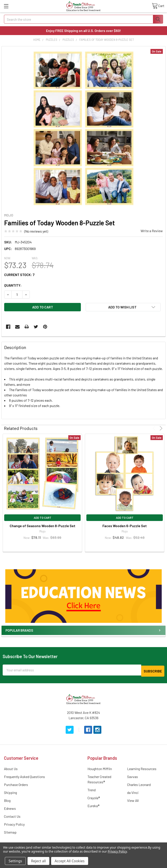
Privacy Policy (14, 823)
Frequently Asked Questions (24, 776)
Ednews (10, 807)
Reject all (38, 861)
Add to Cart (43, 518)
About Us (11, 768)
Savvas (133, 776)
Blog (7, 799)
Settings (15, 861)
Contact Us (12, 815)
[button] (83, 596)
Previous (155, 428)
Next (160, 428)
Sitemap (10, 831)
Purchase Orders (16, 783)
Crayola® (94, 797)
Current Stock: (19, 275)
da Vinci (133, 791)
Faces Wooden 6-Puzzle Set (125, 526)
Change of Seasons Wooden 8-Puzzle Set (43, 526)
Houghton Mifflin (100, 768)
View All (133, 799)
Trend (92, 789)
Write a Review (152, 231)
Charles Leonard (139, 783)
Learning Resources (142, 768)
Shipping (10, 791)
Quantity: (13, 285)
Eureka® (93, 805)
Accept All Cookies (70, 861)
